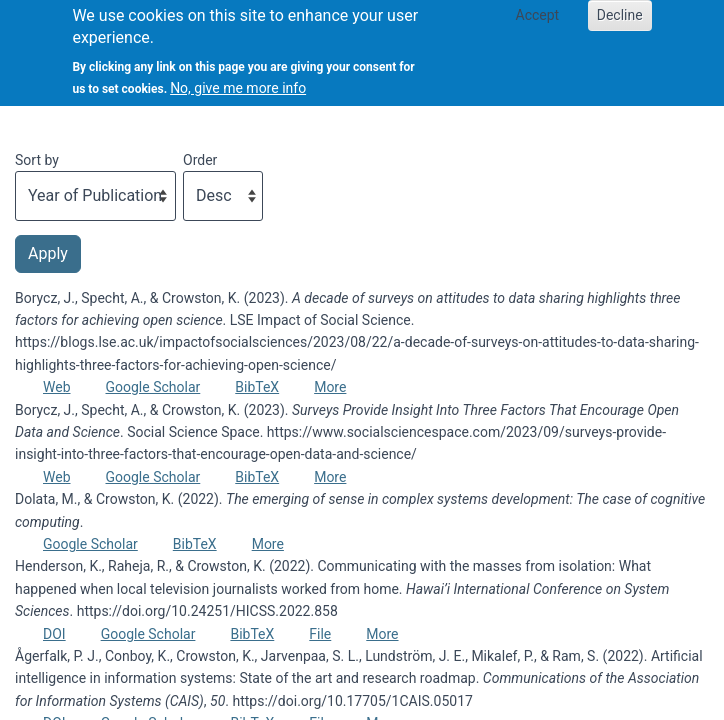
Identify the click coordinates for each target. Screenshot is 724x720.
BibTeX (257, 387)
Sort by (37, 160)
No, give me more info (238, 78)
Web (57, 387)
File (320, 634)
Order (200, 160)
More (330, 387)
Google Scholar (153, 387)
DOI (54, 634)
